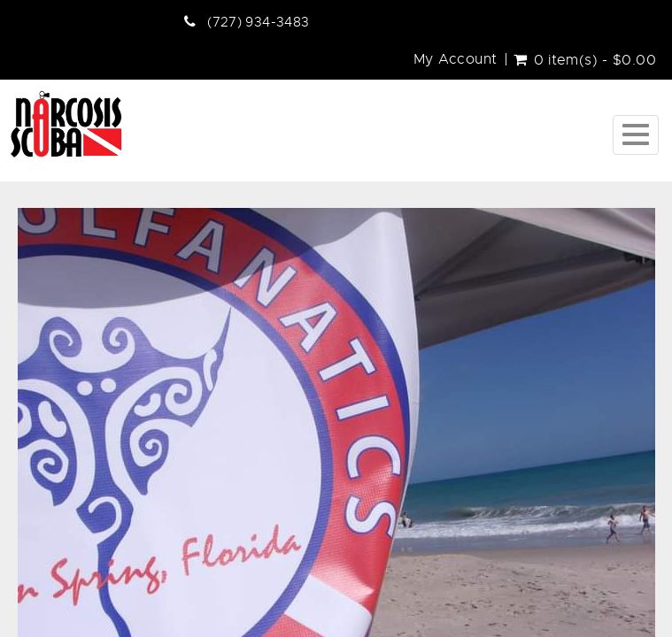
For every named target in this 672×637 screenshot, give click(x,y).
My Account (456, 59)
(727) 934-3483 (258, 22)
